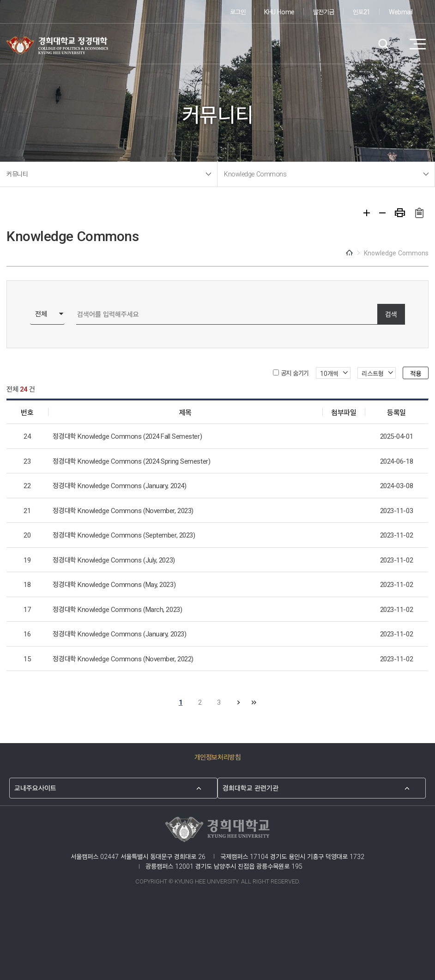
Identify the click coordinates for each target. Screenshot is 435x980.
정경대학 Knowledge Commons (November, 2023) (123, 510)
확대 (367, 213)
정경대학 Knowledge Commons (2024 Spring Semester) (131, 461)
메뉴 (418, 44)
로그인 (238, 11)
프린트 (400, 213)
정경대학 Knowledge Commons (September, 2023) (124, 535)
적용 (416, 373)
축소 (382, 213)
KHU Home (279, 11)
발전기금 (324, 11)
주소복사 (419, 213)
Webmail (401, 11)
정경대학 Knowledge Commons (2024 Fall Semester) (127, 436)
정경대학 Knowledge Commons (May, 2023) (114, 584)
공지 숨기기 (295, 372)
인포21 (362, 11)
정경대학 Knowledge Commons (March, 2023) (117, 609)
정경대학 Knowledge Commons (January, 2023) (119, 633)
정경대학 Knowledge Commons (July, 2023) (114, 560)
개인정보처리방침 (217, 757)
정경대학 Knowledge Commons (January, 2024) (119, 485)
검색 (383, 44)
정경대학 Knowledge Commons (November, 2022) (123, 658)
